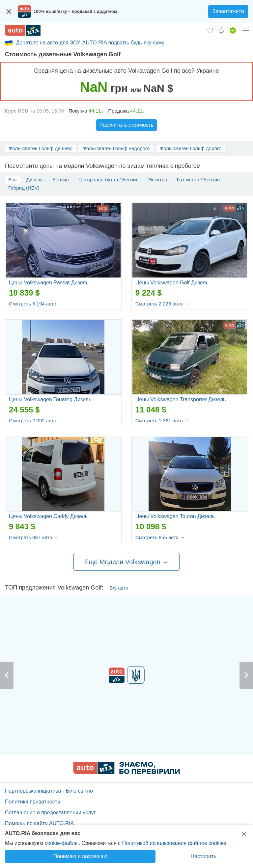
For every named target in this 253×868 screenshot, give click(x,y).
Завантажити (228, 11)
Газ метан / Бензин (198, 180)
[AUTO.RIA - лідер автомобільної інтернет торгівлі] (23, 30)
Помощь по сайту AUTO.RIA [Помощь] (39, 823)
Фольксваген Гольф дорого (191, 148)
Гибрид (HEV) (24, 188)
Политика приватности (33, 802)
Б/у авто (119, 588)
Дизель (35, 180)
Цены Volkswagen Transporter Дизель (181, 399)
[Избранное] (210, 30)
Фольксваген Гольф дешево (41, 148)
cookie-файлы (61, 843)
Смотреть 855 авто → (160, 537)
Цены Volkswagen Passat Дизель (49, 283)
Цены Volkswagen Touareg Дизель (50, 399)
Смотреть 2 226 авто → (162, 304)
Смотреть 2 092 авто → (36, 421)
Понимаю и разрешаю (80, 856)
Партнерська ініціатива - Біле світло (49, 791)
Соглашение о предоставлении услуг (50, 813)
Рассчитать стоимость (126, 125)
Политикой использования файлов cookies (174, 843)
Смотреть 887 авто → (34, 537)
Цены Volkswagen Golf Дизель (172, 283)
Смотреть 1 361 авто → (162, 421)
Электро (158, 180)
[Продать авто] (233, 30)
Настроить (204, 856)
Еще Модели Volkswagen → (127, 562)
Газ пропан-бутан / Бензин (109, 180)
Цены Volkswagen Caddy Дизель (48, 516)
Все (13, 180)
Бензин (61, 180)
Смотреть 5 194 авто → (36, 304)
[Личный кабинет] (246, 30)
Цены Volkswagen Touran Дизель (175, 516)
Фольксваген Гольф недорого (116, 148)
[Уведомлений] (221, 30)
